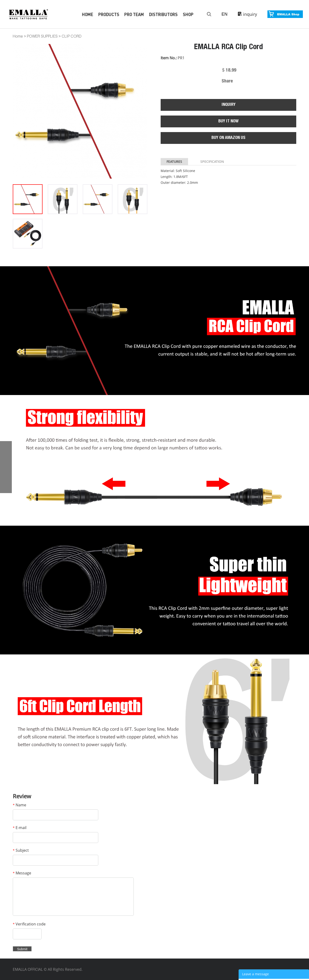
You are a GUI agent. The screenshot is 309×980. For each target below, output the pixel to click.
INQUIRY (229, 105)
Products (109, 14)
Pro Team (134, 14)
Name (19, 805)
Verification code (29, 924)
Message (22, 873)
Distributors (163, 14)
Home (88, 14)
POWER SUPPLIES (42, 36)
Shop (188, 14)
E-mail (20, 828)
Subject (21, 850)
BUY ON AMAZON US (228, 138)
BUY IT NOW (228, 121)
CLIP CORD (72, 36)
